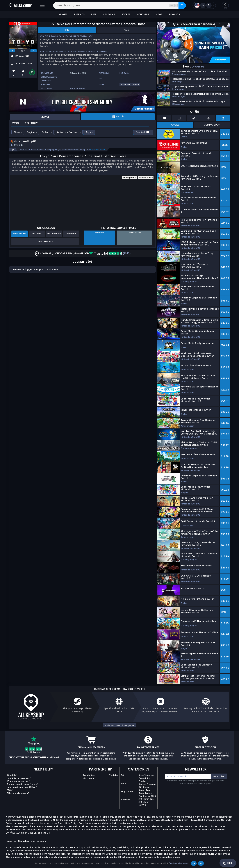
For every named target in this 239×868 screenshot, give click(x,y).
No (201, 863)
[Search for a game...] (120, 5)
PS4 (121, 73)
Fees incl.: (142, 132)
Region (31, 132)
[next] (34, 51)
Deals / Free (144, 790)
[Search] (182, 5)
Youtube (114, 775)
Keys (88, 132)
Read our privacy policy (179, 863)
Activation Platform (67, 132)
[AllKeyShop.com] (20, 5)
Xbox (124, 783)
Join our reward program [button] (120, 725)
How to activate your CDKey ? (22, 787)
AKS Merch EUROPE (144, 803)
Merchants (88, 778)
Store (17, 132)
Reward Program (147, 784)
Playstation (127, 791)
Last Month (71, 237)
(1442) (110, 257)
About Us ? (12, 775)
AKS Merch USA (146, 799)
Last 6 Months (54, 237)
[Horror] (136, 86)
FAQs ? (10, 790)
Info (67, 30)
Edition (46, 132)
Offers (16, 123)
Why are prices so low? (18, 781)
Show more (198, 67)
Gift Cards (144, 787)
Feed (126, 30)
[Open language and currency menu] (204, 5)
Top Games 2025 (147, 796)
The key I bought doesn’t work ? (23, 784)
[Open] (42, 5)
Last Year (37, 237)
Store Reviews (145, 793)
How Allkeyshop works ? (19, 778)
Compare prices (98, 153)
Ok (194, 863)
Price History (31, 123)
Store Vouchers (146, 775)
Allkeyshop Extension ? (18, 793)
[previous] (12, 51)
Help (228, 863)
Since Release (20, 237)
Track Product (45, 245)
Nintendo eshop (77, 88)
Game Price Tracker (144, 780)
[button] (225, 5)
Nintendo (126, 800)
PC (122, 775)
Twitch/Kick (89, 775)
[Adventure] (126, 86)
